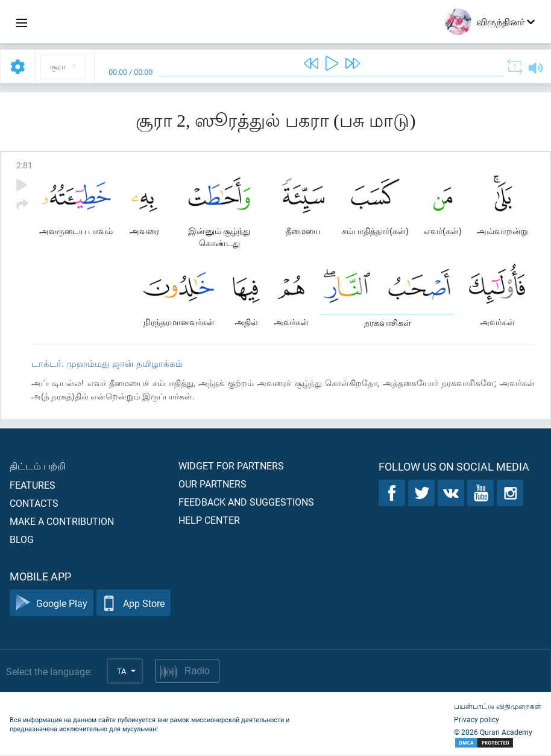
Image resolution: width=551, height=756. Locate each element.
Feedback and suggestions (246, 502)
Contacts (34, 503)
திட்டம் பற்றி (38, 466)
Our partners (213, 484)
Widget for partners (231, 466)
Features (33, 485)
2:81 (24, 165)
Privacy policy (477, 720)
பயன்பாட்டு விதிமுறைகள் (498, 707)
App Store (134, 604)
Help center (209, 520)
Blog (22, 540)
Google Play (52, 604)
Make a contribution (62, 522)
